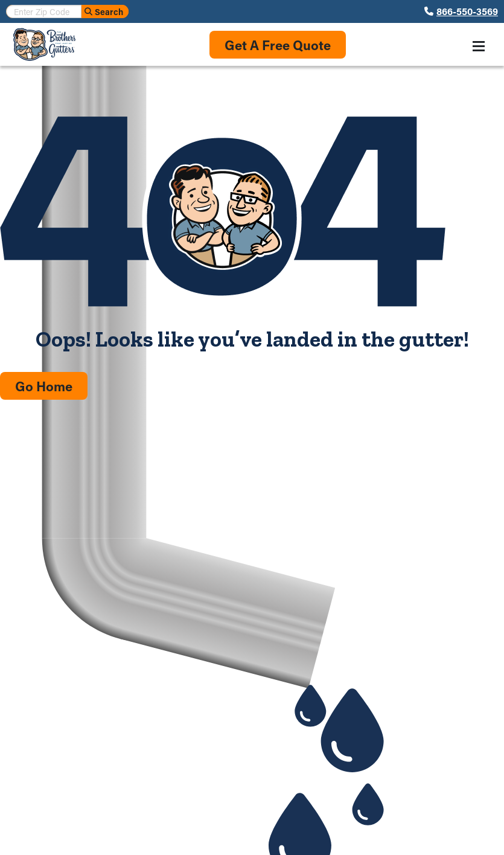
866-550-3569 (467, 11)
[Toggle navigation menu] (479, 46)
